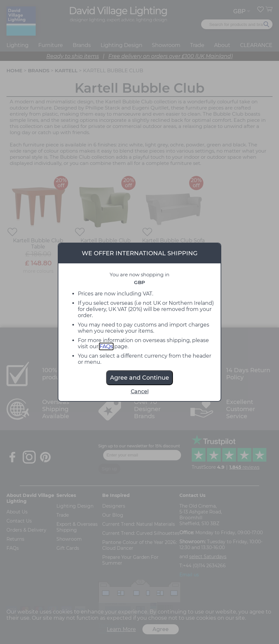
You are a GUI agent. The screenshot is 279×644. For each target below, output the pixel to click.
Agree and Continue (139, 378)
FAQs (106, 346)
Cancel (140, 391)
